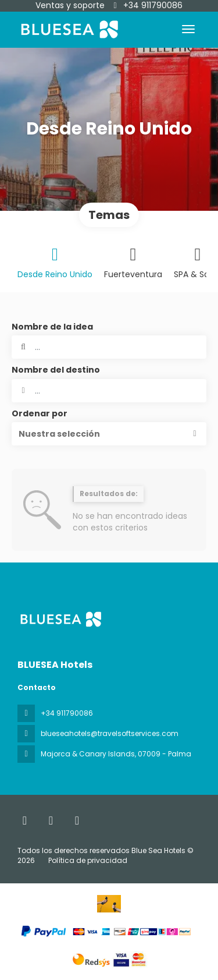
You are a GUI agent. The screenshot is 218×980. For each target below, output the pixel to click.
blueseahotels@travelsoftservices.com (110, 733)
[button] (109, 434)
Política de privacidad (88, 860)
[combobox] (109, 391)
